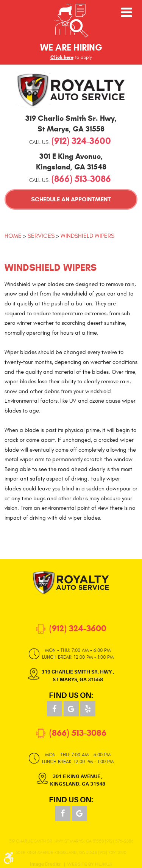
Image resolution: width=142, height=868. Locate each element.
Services (41, 236)
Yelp (88, 709)
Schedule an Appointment (71, 199)
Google (71, 709)
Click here (62, 57)
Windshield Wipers (87, 236)
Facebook (55, 709)
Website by (89, 864)
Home (13, 236)
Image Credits (45, 865)
